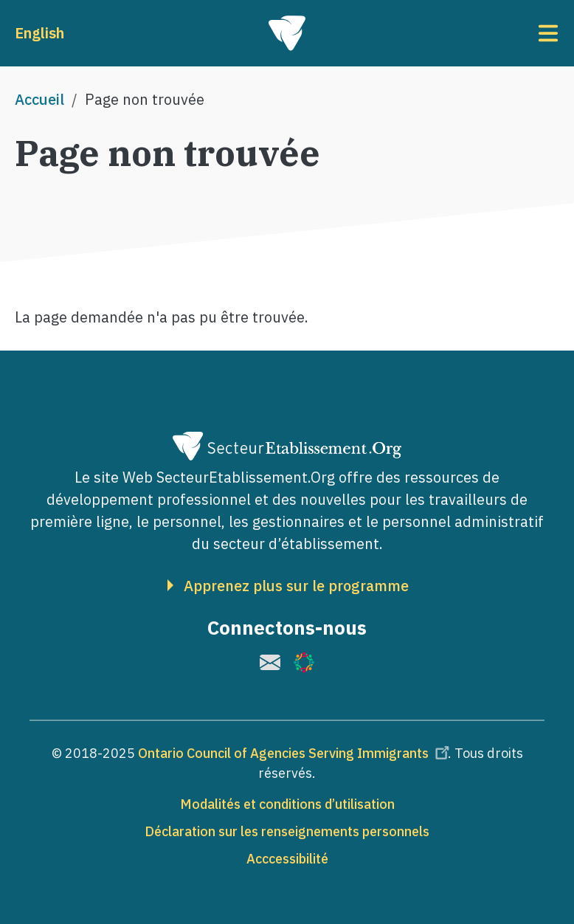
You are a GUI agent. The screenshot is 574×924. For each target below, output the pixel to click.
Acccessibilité (287, 859)
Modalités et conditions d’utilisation (287, 804)
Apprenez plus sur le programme (296, 586)
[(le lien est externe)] (270, 662)
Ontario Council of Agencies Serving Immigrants (296, 753)
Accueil (39, 99)
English (39, 33)
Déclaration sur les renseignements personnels (287, 831)
